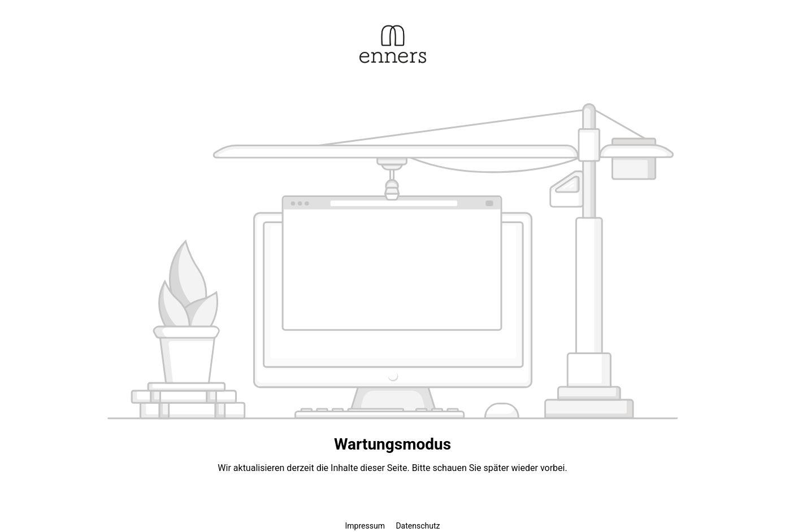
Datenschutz (418, 526)
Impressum (366, 526)
